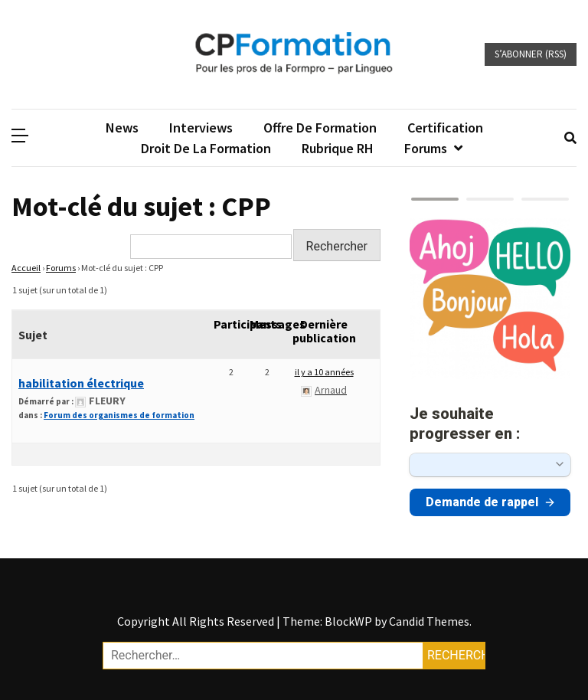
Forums (426, 148)
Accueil (26, 268)
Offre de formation (320, 128)
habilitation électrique (81, 383)
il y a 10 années (324, 372)
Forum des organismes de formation (119, 415)
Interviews (201, 128)
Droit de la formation (206, 148)
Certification (445, 128)
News (122, 128)
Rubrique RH (338, 148)
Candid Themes (429, 621)
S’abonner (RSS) (531, 54)
